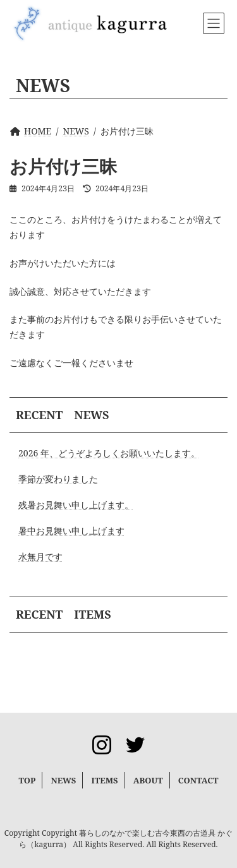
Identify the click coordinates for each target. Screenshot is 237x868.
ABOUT (148, 780)
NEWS (63, 780)
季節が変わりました (58, 479)
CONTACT (198, 780)
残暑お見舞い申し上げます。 (76, 505)
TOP (27, 780)
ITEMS (104, 780)
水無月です (40, 556)
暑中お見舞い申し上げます (71, 531)
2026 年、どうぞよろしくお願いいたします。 (109, 453)
